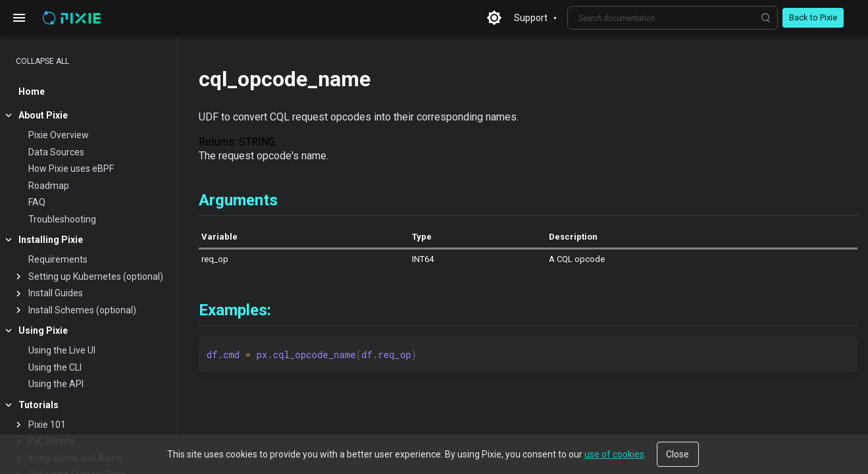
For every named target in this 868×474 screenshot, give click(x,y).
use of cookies (614, 454)
